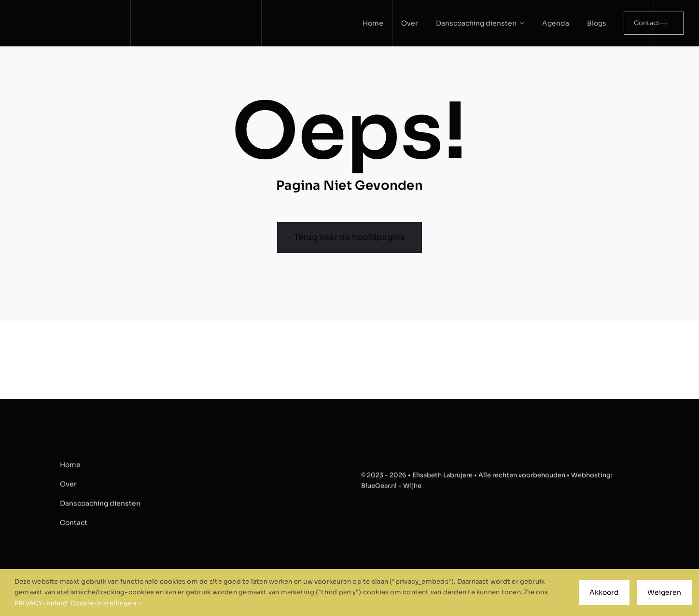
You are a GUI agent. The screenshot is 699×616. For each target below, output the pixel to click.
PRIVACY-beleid (41, 603)
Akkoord (604, 592)
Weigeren (664, 592)
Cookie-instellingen (106, 603)
